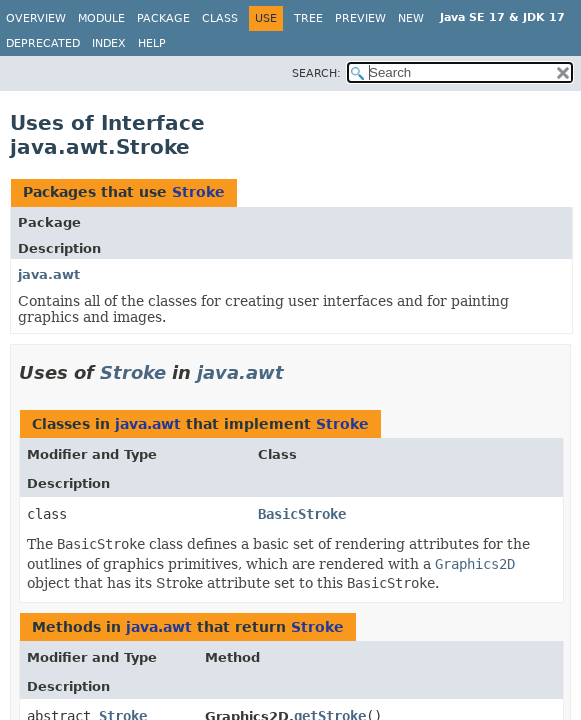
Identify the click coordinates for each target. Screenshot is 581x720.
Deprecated (43, 43)
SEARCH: (316, 73)
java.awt (49, 274)
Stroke (198, 192)
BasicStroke (302, 514)
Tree (308, 18)
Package (163, 18)
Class (220, 18)
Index (109, 43)
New (411, 18)
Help (152, 43)
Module (101, 18)
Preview (360, 18)
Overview (36, 18)
